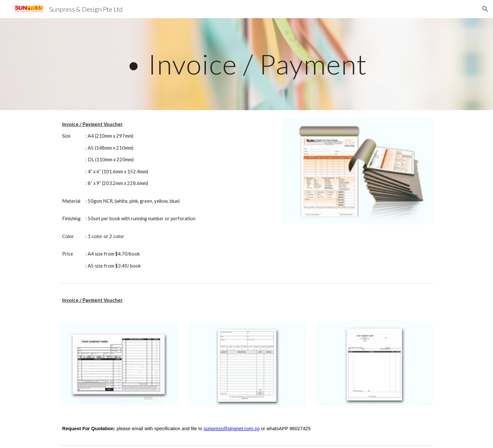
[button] (485, 9)
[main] (246, 64)
